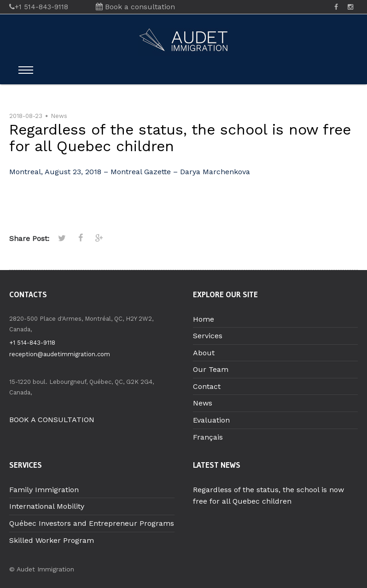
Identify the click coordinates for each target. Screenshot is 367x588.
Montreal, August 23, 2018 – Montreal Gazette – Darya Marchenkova (130, 172)
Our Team (211, 369)
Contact (207, 386)
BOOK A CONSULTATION (52, 420)
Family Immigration (44, 490)
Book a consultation (135, 7)
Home (204, 319)
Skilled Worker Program (52, 540)
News (59, 116)
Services (208, 336)
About (204, 353)
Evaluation (211, 420)
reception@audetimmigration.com (60, 354)
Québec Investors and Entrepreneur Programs (92, 523)
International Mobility (47, 506)
